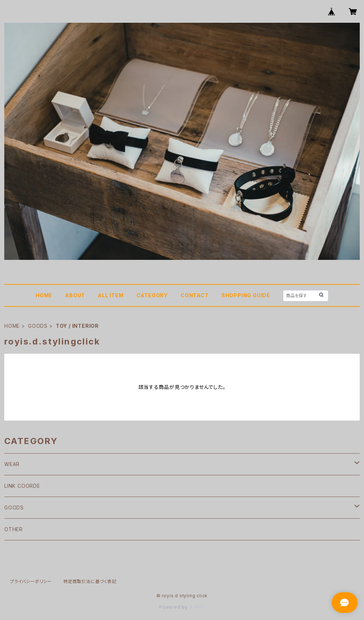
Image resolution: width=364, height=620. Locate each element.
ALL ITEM (111, 295)
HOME (44, 295)
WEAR (12, 464)
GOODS (38, 326)
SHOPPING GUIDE (246, 295)
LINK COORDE (22, 486)
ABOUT (75, 295)
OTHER (14, 529)
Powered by (182, 607)
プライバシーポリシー (31, 581)
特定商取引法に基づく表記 (90, 581)
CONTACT (195, 295)
